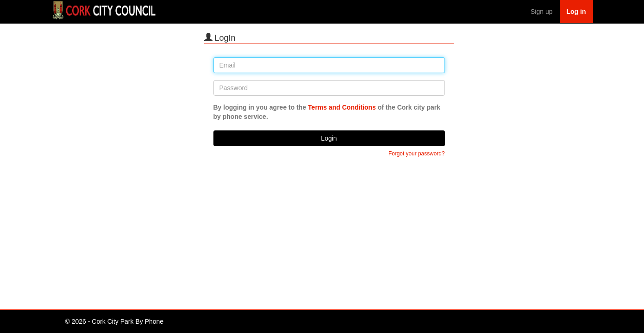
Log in (576, 12)
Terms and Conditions (342, 107)
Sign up (541, 12)
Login (329, 138)
